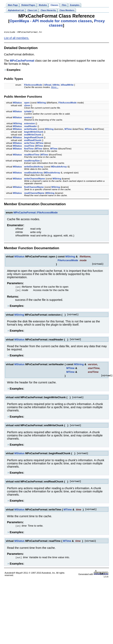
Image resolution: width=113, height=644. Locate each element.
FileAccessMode (33, 85)
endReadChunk (33, 141)
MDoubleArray (59, 167)
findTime (29, 149)
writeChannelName (35, 179)
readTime (29, 146)
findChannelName (34, 187)
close (27, 106)
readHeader (30, 127)
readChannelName (34, 193)
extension (30, 124)
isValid (28, 112)
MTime (68, 129)
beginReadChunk (34, 138)
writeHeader (31, 129)
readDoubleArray (33, 173)
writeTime (30, 143)
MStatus (17, 103)
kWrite (56, 85)
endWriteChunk (33, 135)
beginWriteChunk (34, 132)
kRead (48, 85)
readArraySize (32, 161)
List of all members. (17, 38)
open (27, 103)
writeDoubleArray (34, 167)
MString (42, 103)
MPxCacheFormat (22, 61)
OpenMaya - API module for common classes (51, 21)
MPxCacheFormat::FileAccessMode (36, 213)
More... (55, 88)
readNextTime (32, 155)
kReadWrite (67, 85)
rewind (28, 118)
